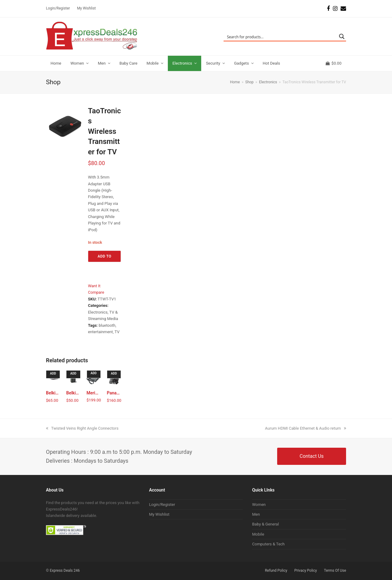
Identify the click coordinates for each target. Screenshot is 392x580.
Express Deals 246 (65, 571)
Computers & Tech (268, 544)
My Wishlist (159, 514)
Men (256, 514)
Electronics (98, 312)
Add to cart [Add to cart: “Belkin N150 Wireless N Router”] (74, 375)
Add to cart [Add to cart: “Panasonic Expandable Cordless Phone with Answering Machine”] (115, 375)
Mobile (258, 534)
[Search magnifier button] (342, 36)
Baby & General (265, 524)
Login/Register (162, 505)
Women (259, 505)
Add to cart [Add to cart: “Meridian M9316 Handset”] (94, 375)
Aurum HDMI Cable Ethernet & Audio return (305, 428)
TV (117, 332)
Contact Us (312, 456)
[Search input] (281, 36)
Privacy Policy (306, 571)
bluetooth (107, 325)
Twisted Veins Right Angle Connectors (82, 428)
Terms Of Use (335, 571)
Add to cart (105, 258)
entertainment (100, 332)
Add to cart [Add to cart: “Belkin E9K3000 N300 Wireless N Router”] (54, 375)
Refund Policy (276, 571)
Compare (96, 292)
